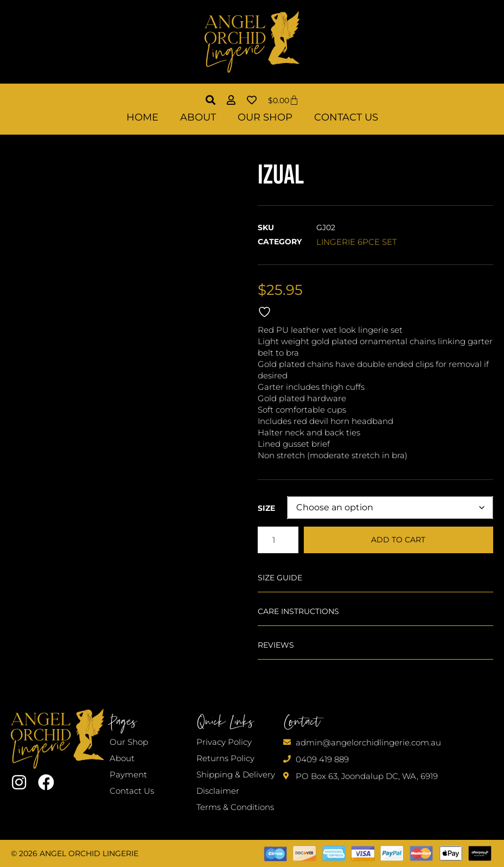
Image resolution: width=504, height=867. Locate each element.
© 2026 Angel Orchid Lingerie (75, 853)
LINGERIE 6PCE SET (356, 242)
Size (266, 508)
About (198, 117)
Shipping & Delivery (236, 774)
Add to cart (398, 540)
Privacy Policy (224, 742)
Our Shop (265, 117)
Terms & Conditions (235, 807)
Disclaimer (218, 791)
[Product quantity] (278, 540)
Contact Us (346, 117)
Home (142, 117)
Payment (128, 774)
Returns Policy (225, 758)
